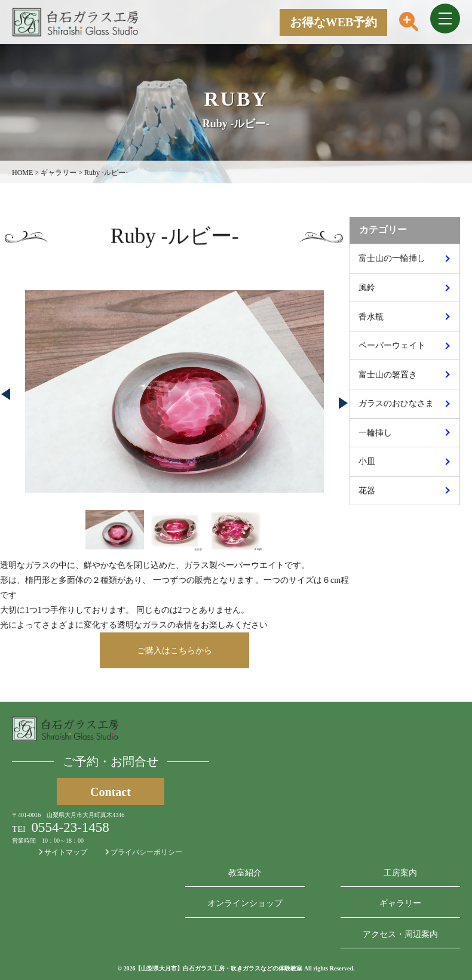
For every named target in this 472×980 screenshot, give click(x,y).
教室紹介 (245, 873)
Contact (111, 792)
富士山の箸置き (388, 375)
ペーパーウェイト (392, 345)
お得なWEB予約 (334, 22)
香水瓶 (371, 317)
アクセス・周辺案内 (400, 934)
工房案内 (400, 873)
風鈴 (367, 288)
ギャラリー (400, 903)
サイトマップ (63, 852)
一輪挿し (375, 433)
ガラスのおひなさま (396, 403)
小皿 (367, 461)
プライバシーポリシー (144, 852)
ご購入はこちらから (174, 651)
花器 (367, 491)
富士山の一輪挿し (392, 258)
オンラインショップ (245, 903)
